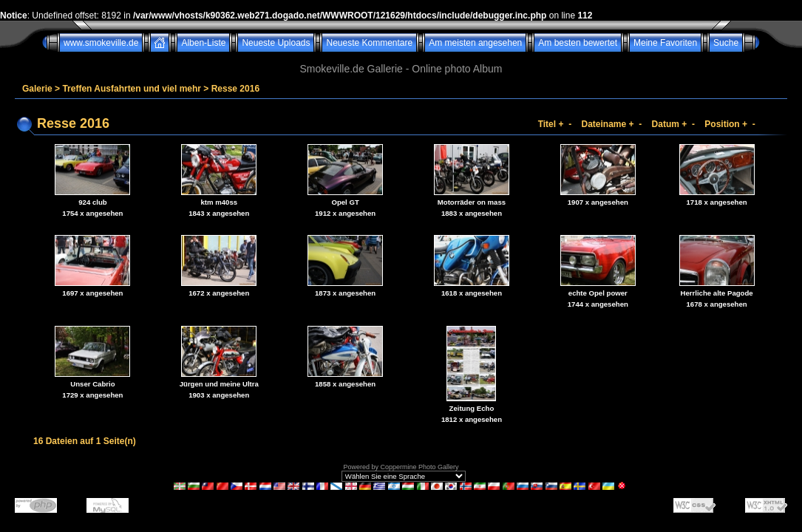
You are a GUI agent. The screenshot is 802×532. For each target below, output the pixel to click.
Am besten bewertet (578, 43)
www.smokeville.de (101, 43)
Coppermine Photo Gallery (419, 467)
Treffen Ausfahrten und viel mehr (132, 89)
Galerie (37, 89)
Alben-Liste (203, 43)
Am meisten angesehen (475, 43)
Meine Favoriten (665, 43)
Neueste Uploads (276, 43)
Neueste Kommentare (369, 43)
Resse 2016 (235, 89)
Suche (726, 43)
